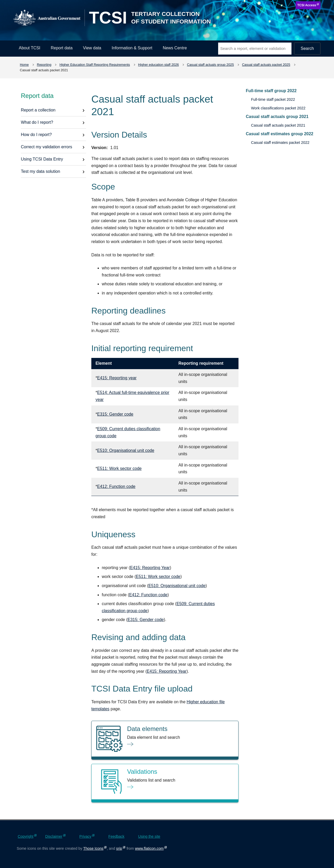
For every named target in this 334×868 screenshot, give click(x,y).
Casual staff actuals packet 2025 (266, 65)
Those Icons (93, 848)
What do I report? (37, 122)
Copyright (26, 836)
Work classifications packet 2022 (278, 108)
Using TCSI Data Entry (42, 159)
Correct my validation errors (47, 147)
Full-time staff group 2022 (271, 91)
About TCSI (29, 48)
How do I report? (36, 135)
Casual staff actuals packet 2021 (278, 125)
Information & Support (132, 48)
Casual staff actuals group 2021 (277, 117)
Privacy (85, 836)
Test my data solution (40, 171)
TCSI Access (307, 5)
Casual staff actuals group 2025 (211, 65)
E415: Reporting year (117, 378)
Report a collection (38, 110)
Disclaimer (54, 836)
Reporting (44, 65)
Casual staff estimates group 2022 (280, 134)
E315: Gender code (115, 414)
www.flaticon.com (149, 848)
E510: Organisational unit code (126, 450)
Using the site (149, 836)
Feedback (116, 836)
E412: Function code (116, 486)
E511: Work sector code (119, 468)
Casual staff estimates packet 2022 (280, 143)
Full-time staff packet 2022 (273, 99)
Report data (62, 48)
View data (92, 48)
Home (24, 65)
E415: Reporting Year (150, 568)
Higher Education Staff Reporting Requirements (95, 65)
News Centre (175, 48)
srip (119, 848)
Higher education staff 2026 (158, 65)
